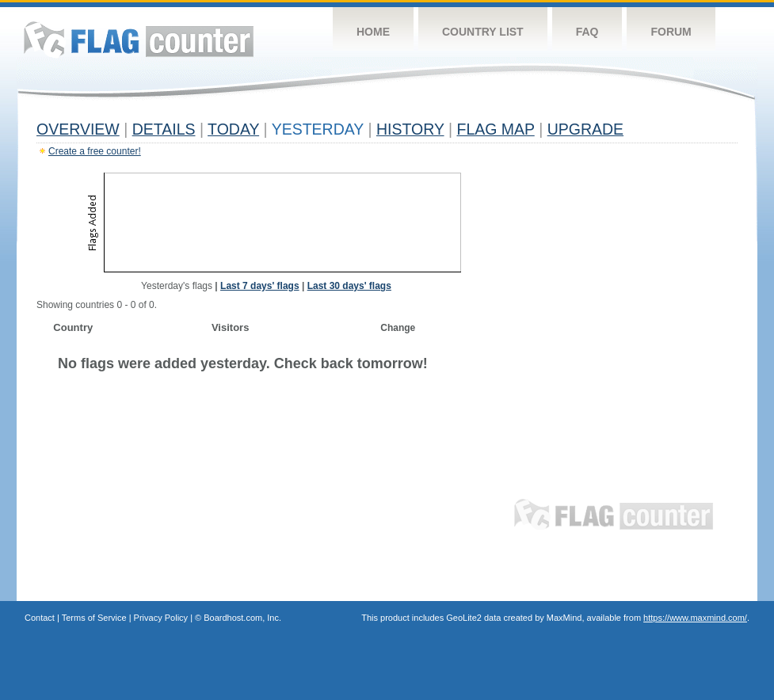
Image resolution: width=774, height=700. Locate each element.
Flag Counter (139, 39)
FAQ (587, 32)
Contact (40, 618)
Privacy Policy (161, 618)
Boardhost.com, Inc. (242, 618)
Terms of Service (94, 618)
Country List (483, 32)
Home (373, 32)
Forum (671, 32)
